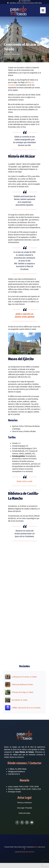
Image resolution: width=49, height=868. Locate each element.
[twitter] (22, 822)
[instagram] (27, 822)
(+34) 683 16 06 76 (26, 1)
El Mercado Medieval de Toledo (22, 685)
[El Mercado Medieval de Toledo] (8, 683)
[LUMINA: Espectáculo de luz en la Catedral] (8, 706)
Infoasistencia (31, 852)
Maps (36, 847)
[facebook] (17, 822)
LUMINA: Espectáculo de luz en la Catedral (26, 708)
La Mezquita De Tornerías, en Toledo (24, 677)
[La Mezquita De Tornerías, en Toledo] (8, 676)
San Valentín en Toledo (20, 700)
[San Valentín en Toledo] (8, 699)
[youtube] (32, 822)
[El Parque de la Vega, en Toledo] (8, 691)
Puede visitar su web (24, 481)
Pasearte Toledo (16, 54)
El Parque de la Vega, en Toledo (22, 692)
